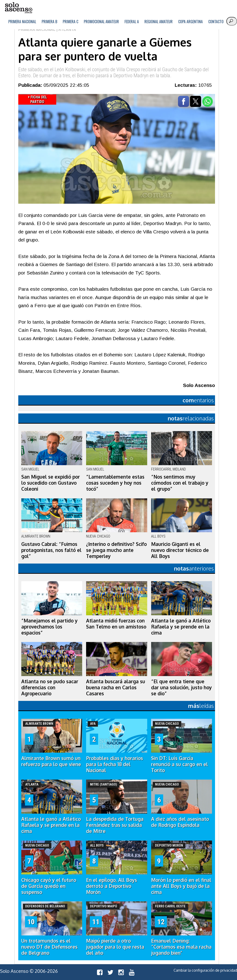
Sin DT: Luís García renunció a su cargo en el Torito (179, 764)
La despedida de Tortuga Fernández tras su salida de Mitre (115, 825)
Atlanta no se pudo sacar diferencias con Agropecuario (50, 687)
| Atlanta (66, 30)
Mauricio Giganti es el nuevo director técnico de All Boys (180, 550)
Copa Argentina (190, 22)
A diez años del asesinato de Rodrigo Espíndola (180, 822)
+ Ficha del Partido (37, 99)
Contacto (216, 22)
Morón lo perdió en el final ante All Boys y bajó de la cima (181, 886)
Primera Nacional (22, 22)
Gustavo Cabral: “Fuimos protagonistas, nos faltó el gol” (51, 550)
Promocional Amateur (101, 22)
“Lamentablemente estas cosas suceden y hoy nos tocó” (115, 483)
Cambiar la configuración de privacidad (205, 970)
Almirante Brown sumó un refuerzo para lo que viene (51, 761)
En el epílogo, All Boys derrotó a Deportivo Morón (112, 886)
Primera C (70, 22)
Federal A (132, 22)
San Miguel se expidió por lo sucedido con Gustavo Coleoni (51, 483)
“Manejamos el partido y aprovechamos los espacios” (49, 627)
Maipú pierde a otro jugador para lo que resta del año (115, 947)
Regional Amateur (159, 22)
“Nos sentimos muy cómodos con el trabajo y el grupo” (180, 483)
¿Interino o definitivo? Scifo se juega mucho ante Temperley (116, 550)
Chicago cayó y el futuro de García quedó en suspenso (49, 886)
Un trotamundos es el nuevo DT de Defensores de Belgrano (49, 947)
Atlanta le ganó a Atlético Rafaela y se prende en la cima (181, 627)
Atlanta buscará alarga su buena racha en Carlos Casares (116, 687)
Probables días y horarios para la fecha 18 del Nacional (115, 764)
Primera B (49, 22)
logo (19, 8)
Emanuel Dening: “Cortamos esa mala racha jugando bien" (181, 947)
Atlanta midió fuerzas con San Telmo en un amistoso (116, 624)
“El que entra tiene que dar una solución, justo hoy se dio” (181, 687)
